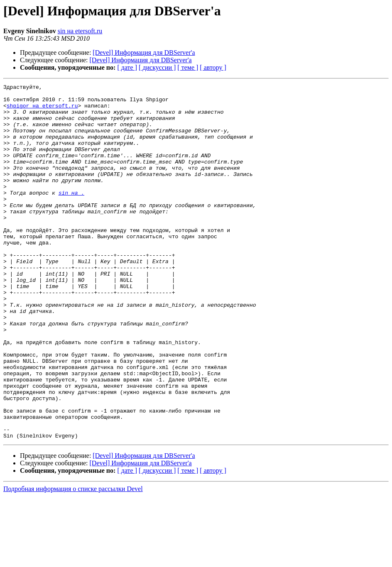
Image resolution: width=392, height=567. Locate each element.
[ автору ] (213, 67)
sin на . (71, 215)
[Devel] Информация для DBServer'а (144, 53)
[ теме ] (188, 67)
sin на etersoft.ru (80, 31)
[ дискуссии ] (157, 67)
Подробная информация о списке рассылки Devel (73, 560)
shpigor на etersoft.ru (42, 110)
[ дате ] (127, 67)
